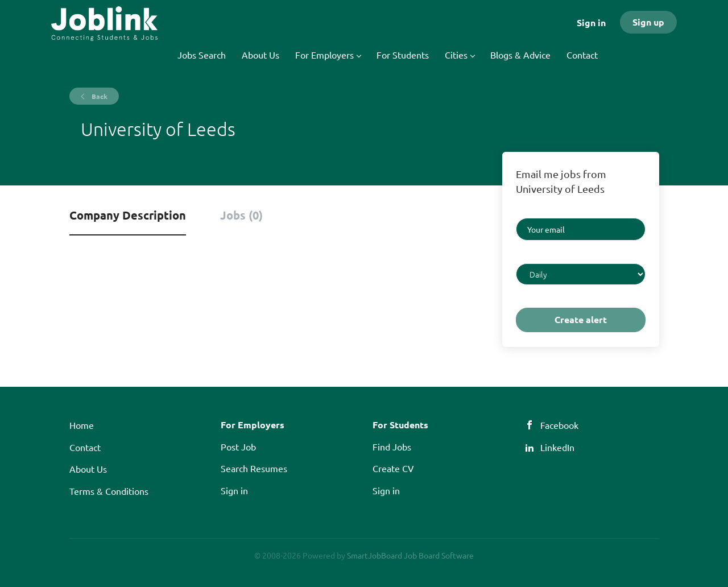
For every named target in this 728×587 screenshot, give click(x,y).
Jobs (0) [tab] (241, 215)
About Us (88, 469)
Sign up (648, 22)
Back (99, 96)
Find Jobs (392, 447)
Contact (85, 447)
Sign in (591, 22)
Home (82, 425)
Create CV (393, 468)
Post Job (238, 447)
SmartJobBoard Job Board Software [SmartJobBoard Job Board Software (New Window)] (410, 555)
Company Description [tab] (128, 215)
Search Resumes (254, 468)
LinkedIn (557, 447)
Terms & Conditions (109, 491)
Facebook (559, 425)
